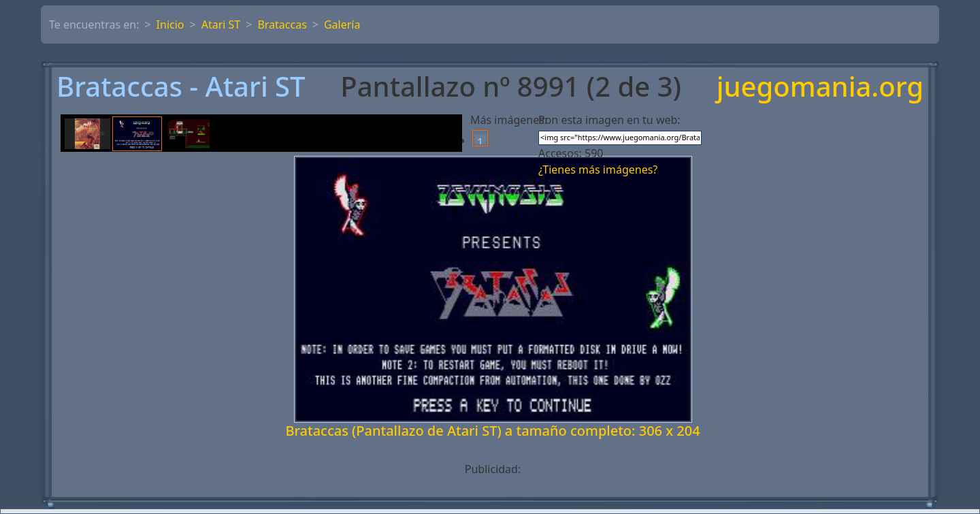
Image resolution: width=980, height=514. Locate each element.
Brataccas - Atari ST (181, 86)
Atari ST (221, 25)
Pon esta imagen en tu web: (609, 120)
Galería (342, 25)
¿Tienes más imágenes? (598, 170)
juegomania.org (820, 86)
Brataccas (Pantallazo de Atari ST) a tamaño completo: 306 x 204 (492, 431)
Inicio (170, 25)
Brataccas (282, 25)
